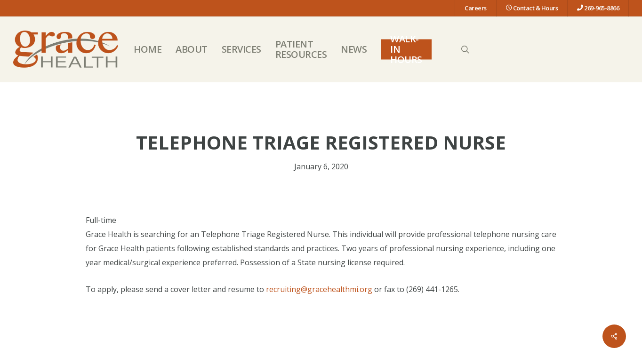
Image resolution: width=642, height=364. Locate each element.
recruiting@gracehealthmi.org (319, 289)
